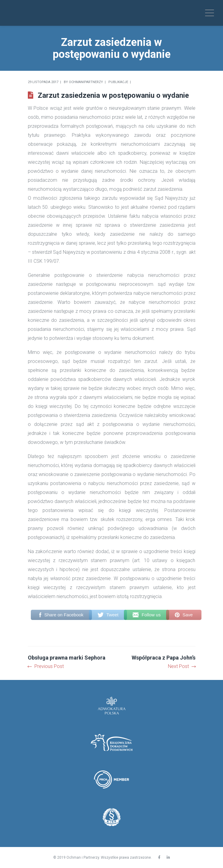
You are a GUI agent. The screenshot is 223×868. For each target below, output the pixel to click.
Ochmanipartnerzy (86, 82)
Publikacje (118, 82)
